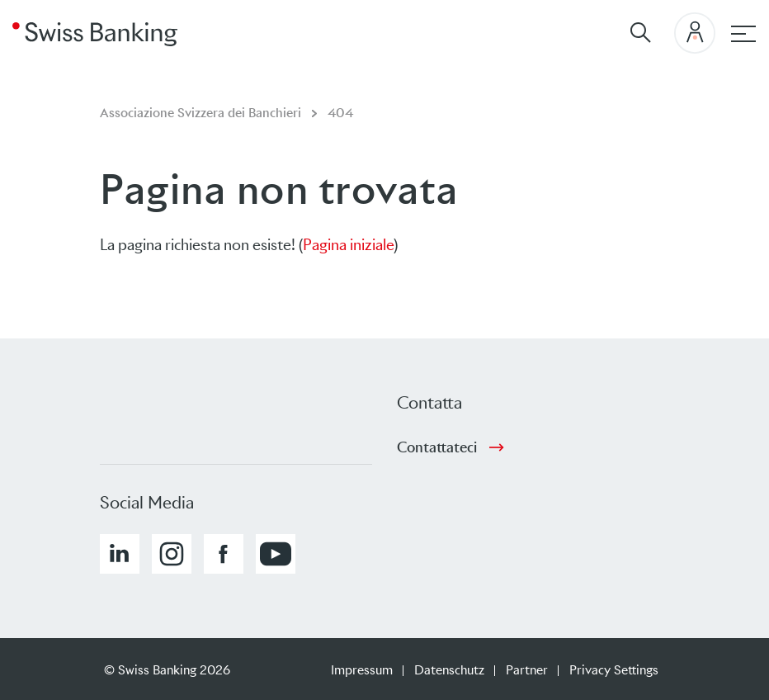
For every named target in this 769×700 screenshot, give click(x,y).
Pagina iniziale (348, 245)
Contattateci (437, 447)
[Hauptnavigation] (743, 34)
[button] (120, 554)
